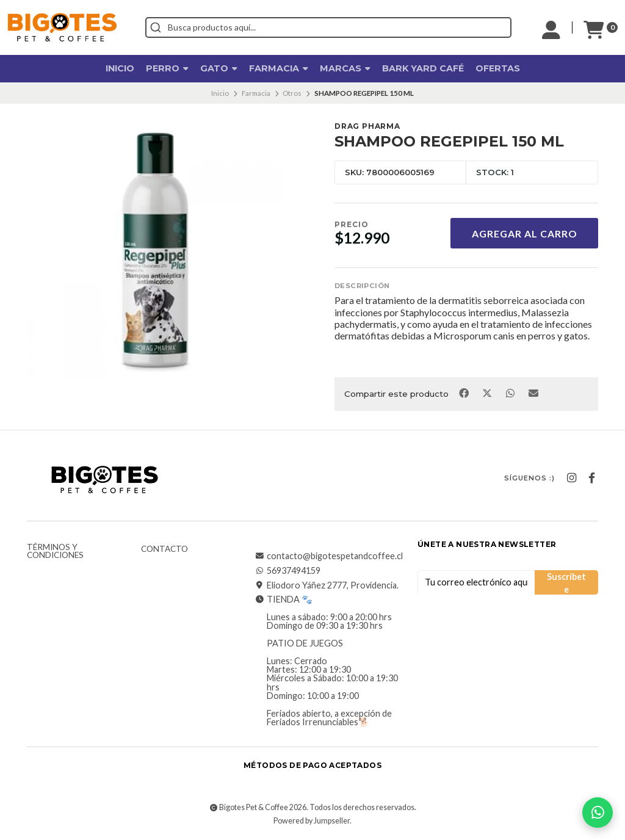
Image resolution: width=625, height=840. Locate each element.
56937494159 (287, 571)
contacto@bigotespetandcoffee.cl (329, 556)
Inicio (120, 68)
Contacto (164, 549)
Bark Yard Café (423, 68)
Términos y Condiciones (55, 552)
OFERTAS (498, 68)
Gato (219, 68)
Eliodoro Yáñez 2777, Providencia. (327, 585)
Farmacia (279, 68)
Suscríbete (566, 583)
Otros (292, 93)
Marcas (345, 68)
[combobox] (328, 27)
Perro (167, 68)
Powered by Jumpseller (312, 821)
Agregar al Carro (525, 234)
